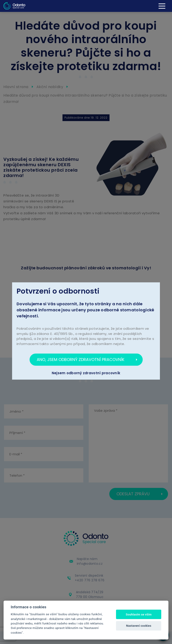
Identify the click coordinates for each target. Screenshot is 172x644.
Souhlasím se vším (139, 614)
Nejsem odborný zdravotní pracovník (86, 373)
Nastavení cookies (139, 626)
